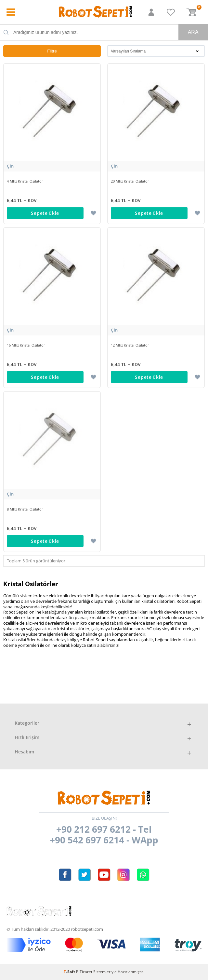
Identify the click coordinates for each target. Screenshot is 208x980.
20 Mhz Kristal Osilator (130, 181)
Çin (10, 166)
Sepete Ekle (45, 213)
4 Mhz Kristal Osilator (25, 181)
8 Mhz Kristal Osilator (25, 509)
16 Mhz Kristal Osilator (26, 345)
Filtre (52, 51)
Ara (193, 32)
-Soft (70, 972)
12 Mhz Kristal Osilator (130, 345)
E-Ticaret (84, 972)
